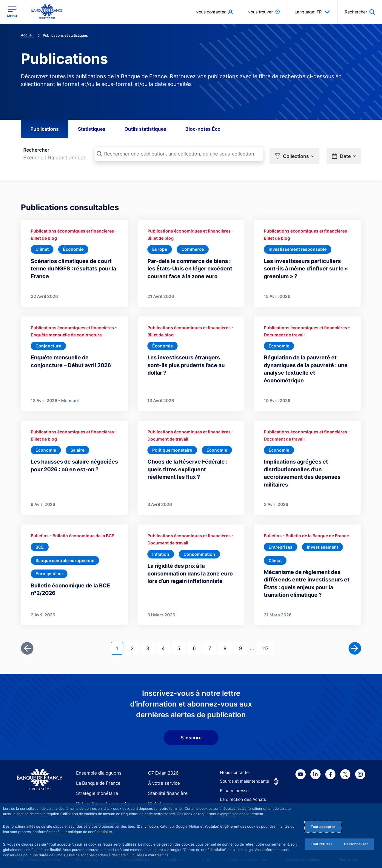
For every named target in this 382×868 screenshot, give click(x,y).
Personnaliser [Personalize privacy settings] (356, 844)
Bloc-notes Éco (203, 129)
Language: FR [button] (312, 12)
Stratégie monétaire (95, 790)
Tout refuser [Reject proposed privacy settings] (321, 844)
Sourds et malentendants (244, 777)
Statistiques (92, 129)
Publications (45, 129)
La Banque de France (97, 779)
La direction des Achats (243, 795)
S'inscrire (191, 734)
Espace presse (234, 787)
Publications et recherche (101, 800)
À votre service (163, 779)
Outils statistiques (145, 129)
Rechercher (36, 150)
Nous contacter (235, 768)
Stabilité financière (166, 790)
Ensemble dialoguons (97, 769)
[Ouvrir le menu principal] (12, 12)
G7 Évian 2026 (162, 769)
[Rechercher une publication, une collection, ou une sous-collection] (179, 154)
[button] (294, 154)
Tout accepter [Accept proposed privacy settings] (323, 827)
